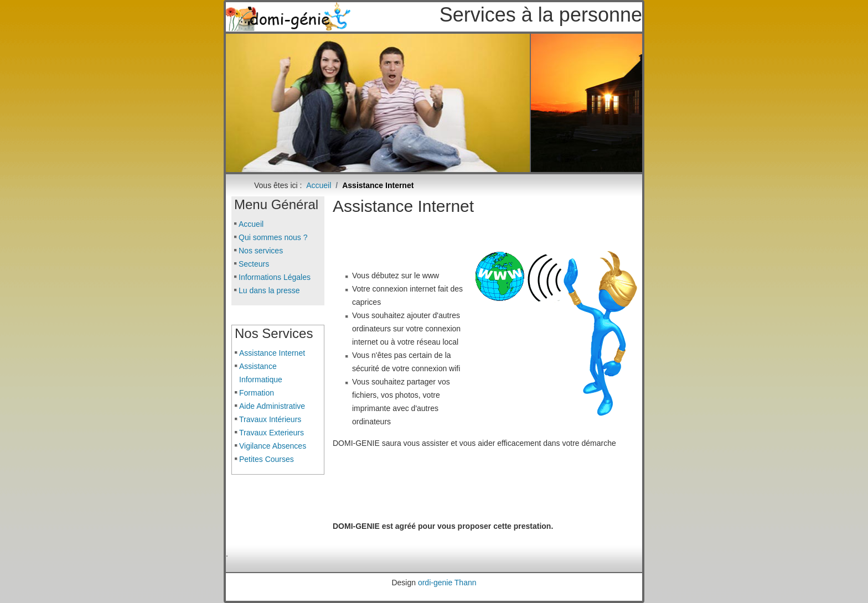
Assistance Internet (272, 353)
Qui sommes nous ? (273, 237)
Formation (257, 393)
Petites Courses (267, 459)
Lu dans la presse (269, 290)
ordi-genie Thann (447, 583)
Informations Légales (275, 277)
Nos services (261, 251)
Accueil (251, 224)
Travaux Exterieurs (272, 433)
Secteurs (254, 264)
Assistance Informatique (261, 373)
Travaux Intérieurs (270, 419)
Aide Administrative (272, 406)
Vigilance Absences (273, 446)
